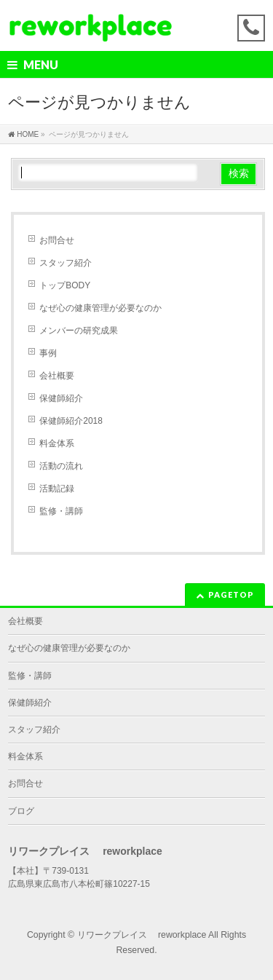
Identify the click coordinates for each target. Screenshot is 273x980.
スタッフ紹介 (66, 263)
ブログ (21, 811)
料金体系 (57, 443)
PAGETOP (231, 594)
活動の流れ (61, 466)
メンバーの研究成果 (79, 331)
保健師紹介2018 (71, 421)
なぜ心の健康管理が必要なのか (100, 308)
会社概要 (57, 376)
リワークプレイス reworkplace (142, 935)
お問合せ (57, 240)
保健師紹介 (61, 398)
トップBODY (65, 285)
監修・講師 (61, 511)
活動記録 (57, 489)
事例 (48, 353)
